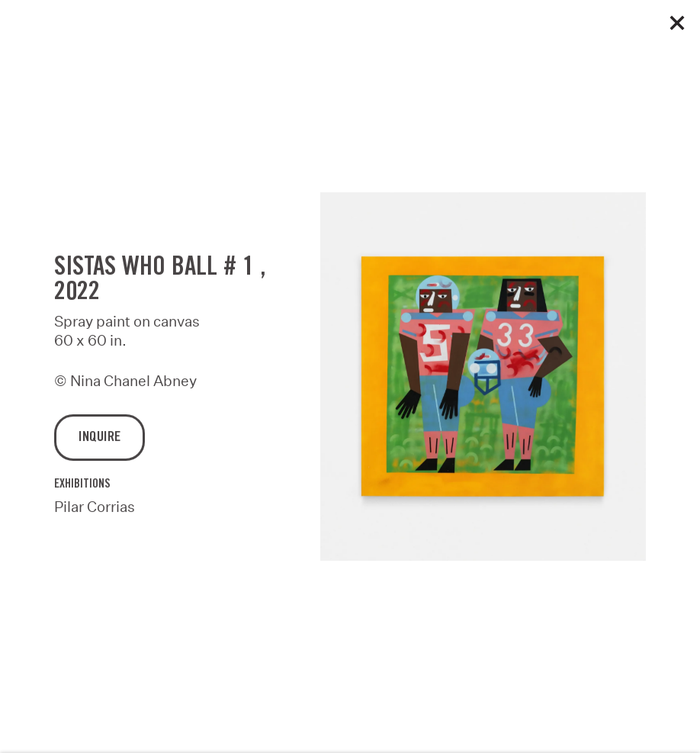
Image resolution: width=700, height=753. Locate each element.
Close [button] (677, 23)
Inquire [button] (100, 441)
